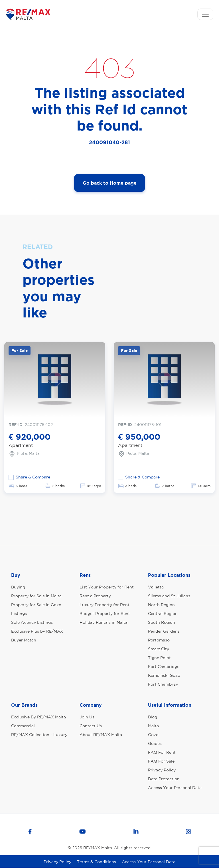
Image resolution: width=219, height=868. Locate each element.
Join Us (87, 717)
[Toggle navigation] (205, 14)
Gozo (153, 735)
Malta (153, 726)
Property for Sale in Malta (36, 596)
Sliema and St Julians (169, 596)
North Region (161, 605)
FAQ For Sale (161, 761)
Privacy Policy (162, 770)
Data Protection (164, 779)
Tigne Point (159, 658)
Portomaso (159, 640)
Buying (18, 587)
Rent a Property (95, 596)
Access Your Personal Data (175, 788)
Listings (19, 614)
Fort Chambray (163, 684)
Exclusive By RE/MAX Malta (38, 717)
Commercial (23, 726)
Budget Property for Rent (105, 614)
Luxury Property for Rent (105, 605)
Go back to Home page (110, 183)
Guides (155, 743)
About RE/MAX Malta (101, 735)
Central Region (163, 614)
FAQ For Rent (162, 752)
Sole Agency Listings (32, 622)
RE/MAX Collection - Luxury (39, 735)
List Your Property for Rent (107, 587)
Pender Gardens (164, 631)
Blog (153, 717)
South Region (162, 622)
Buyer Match (24, 640)
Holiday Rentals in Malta (104, 622)
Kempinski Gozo (164, 675)
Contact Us (91, 726)
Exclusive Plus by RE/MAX (37, 631)
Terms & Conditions (97, 862)
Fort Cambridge (164, 667)
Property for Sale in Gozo (36, 605)
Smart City (159, 649)
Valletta (156, 587)
